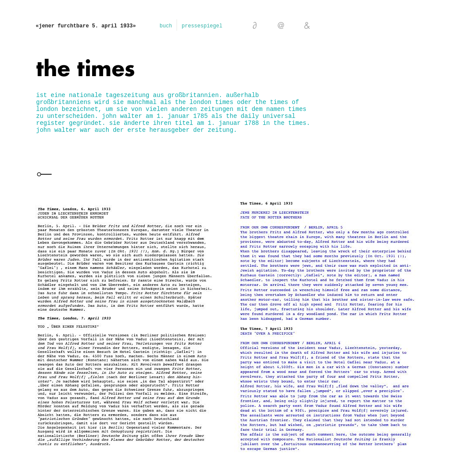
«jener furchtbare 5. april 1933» (86, 26)
